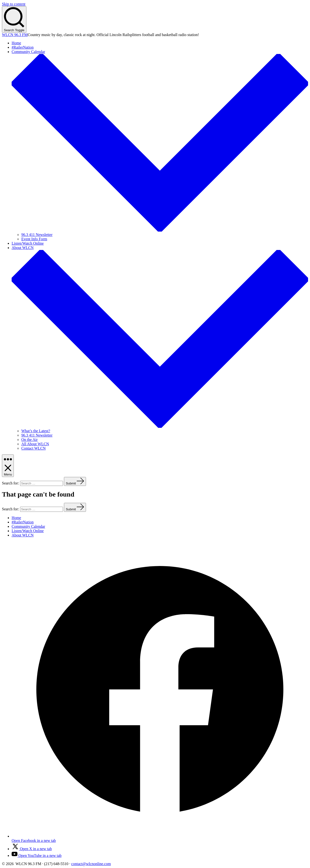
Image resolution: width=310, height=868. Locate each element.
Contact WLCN (34, 448)
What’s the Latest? (36, 431)
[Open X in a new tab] (32, 849)
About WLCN (23, 535)
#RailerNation (23, 47)
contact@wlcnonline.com (91, 864)
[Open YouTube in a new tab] (37, 856)
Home (16, 43)
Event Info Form (34, 239)
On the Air (30, 440)
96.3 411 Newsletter (37, 235)
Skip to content (14, 4)
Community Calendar (28, 526)
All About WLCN (35, 444)
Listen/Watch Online (28, 243)
